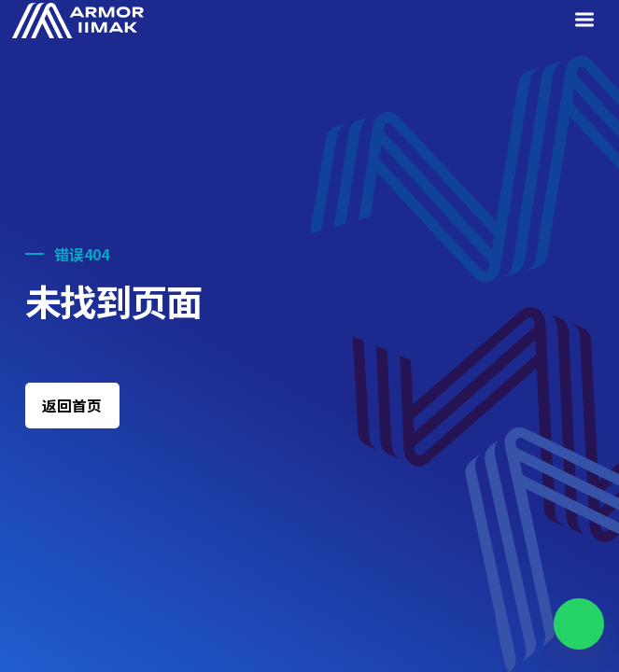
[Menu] (588, 22)
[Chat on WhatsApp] (579, 624)
